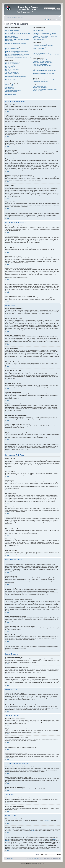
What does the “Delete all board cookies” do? (16, 43)
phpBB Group (47, 820)
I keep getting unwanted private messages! (43, 46)
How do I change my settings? (12, 48)
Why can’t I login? (9, 29)
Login (58, 20)
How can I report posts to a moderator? (14, 75)
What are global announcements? (13, 90)
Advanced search (56, 10)
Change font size (58, 17)
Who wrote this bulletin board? (40, 86)
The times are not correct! (11, 50)
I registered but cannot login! (12, 38)
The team (29, 858)
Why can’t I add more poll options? (13, 68)
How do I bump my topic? (11, 79)
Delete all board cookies (37, 858)
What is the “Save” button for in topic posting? (16, 77)
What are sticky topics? (11, 93)
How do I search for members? (40, 64)
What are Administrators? (39, 29)
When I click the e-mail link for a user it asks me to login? (18, 57)
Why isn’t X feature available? (40, 88)
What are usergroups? (38, 32)
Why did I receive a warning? (12, 74)
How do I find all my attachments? (41, 81)
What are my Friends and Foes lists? (41, 53)
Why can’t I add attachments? (12, 72)
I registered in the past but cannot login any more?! (17, 39)
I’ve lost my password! (10, 36)
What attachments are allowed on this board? (43, 80)
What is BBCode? (9, 84)
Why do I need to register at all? (13, 30)
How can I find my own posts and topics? (42, 66)
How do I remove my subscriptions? (41, 75)
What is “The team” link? (39, 39)
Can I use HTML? (9, 86)
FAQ (48, 20)
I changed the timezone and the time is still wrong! (17, 51)
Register (53, 20)
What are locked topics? (11, 95)
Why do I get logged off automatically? (14, 32)
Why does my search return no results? (42, 61)
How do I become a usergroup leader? (42, 35)
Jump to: (37, 854)
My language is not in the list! (12, 53)
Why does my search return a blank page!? (43, 63)
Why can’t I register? (10, 42)
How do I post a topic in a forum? (13, 62)
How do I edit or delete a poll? (12, 69)
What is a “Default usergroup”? (40, 38)
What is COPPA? (9, 41)
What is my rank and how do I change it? (15, 56)
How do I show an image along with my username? (17, 54)
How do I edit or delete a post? (12, 64)
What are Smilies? (10, 87)
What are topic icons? (10, 96)
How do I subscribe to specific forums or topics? (44, 73)
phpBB (28, 863)
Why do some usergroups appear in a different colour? (46, 36)
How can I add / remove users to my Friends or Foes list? (46, 55)
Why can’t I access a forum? (12, 71)
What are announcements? (12, 92)
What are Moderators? (38, 30)
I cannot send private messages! (41, 44)
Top (8, 111)
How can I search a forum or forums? (42, 60)
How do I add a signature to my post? (14, 65)
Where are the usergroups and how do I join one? (44, 33)
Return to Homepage (12, 17)
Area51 (33, 831)
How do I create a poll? (11, 66)
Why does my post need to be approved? (15, 78)
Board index (20, 17)
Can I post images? (10, 89)
